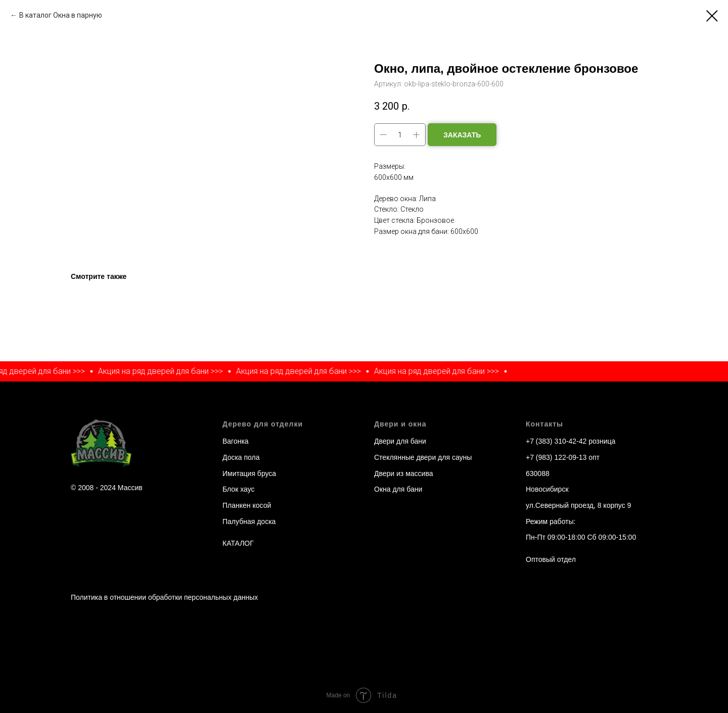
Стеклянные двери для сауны (423, 457)
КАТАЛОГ (238, 543)
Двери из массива (403, 473)
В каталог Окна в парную (61, 15)
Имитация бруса (249, 473)
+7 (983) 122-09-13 (556, 457)
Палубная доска (249, 521)
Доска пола (241, 457)
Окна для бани (398, 489)
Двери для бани (400, 441)
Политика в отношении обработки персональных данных (164, 597)
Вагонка (236, 441)
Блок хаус (238, 489)
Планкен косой (247, 505)
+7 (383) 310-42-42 (556, 441)
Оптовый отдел (551, 559)
